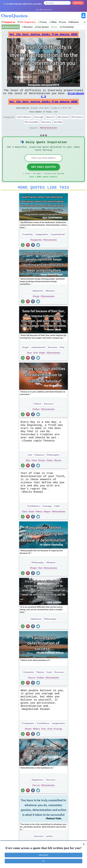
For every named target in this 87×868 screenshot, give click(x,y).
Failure (38, 414)
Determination (49, 135)
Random (28, 27)
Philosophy (32, 129)
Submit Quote (12, 27)
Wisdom (75, 22)
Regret (47, 521)
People (37, 306)
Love (64, 22)
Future (42, 470)
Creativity (27, 244)
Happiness (38, 790)
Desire (50, 123)
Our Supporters (28, 22)
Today (50, 470)
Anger (26, 357)
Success (46, 129)
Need (35, 470)
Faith (57, 516)
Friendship (68, 27)
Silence (39, 521)
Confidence (24, 123)
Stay (44, 739)
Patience (77, 123)
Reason (58, 470)
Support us (10, 22)
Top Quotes (43, 27)
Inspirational (58, 244)
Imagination (42, 244)
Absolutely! (43, 855)
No (43, 861)
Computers (28, 733)
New (55, 27)
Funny (44, 22)
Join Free (78, 3)
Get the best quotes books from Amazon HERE (43, 35)
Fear (62, 357)
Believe (37, 739)
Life (30, 465)
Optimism (63, 123)
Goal (49, 682)
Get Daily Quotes (43, 175)
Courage (39, 123)
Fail (36, 363)
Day (29, 470)
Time (25, 521)
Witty (54, 22)
